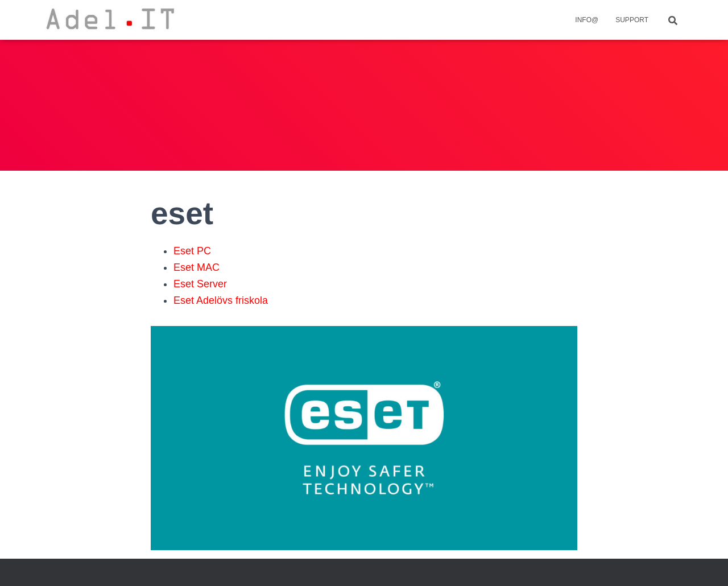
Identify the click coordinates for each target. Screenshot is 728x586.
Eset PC (192, 251)
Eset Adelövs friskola (221, 300)
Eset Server (200, 284)
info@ (587, 20)
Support (632, 20)
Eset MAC (197, 267)
